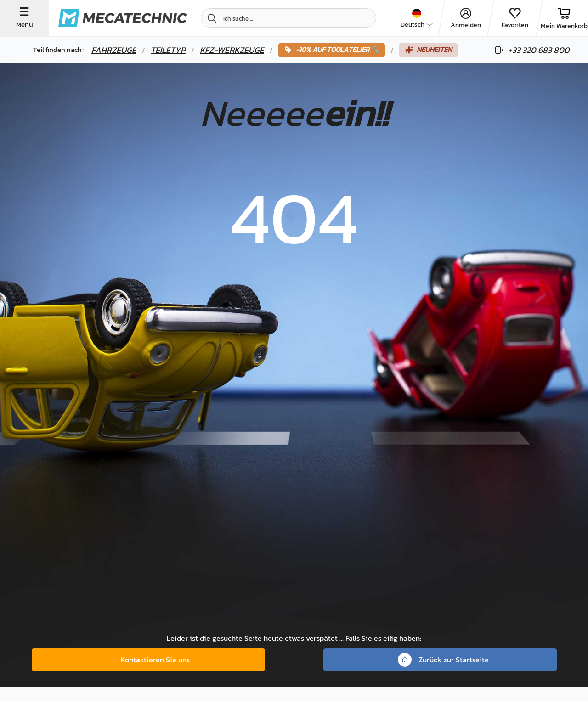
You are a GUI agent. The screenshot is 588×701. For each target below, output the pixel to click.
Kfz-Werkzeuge (232, 50)
